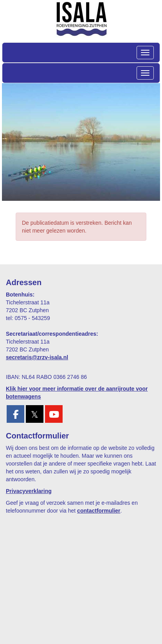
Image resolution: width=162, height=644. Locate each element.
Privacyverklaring (29, 491)
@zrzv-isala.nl (37, 357)
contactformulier (99, 511)
